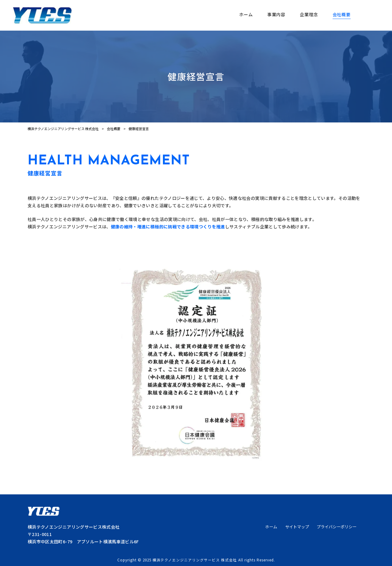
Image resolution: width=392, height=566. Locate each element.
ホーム (271, 527)
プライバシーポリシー (337, 527)
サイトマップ (297, 527)
